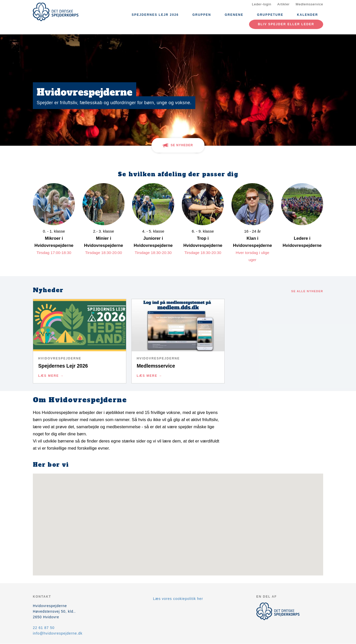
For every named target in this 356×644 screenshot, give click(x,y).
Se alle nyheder (307, 291)
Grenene (234, 15)
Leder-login (262, 4)
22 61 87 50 (44, 628)
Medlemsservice (309, 4)
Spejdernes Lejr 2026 (155, 15)
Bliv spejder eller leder (286, 24)
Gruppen (202, 15)
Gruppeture (270, 15)
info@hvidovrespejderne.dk (58, 633)
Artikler (283, 4)
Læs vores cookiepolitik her (178, 599)
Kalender (307, 15)
